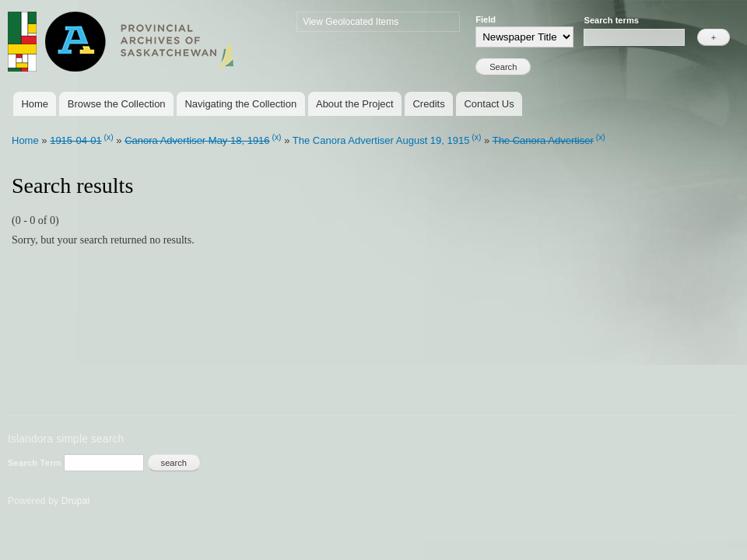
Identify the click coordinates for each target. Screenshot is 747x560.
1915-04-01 (76, 140)
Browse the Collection (117, 104)
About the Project (355, 104)
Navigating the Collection (240, 104)
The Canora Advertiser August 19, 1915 (381, 140)
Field (486, 19)
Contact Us (489, 104)
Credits (428, 104)
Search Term (36, 463)
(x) (109, 137)
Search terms (611, 20)
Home (35, 104)
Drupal (76, 501)
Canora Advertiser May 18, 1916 (197, 140)
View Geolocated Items (351, 22)
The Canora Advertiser (543, 140)
